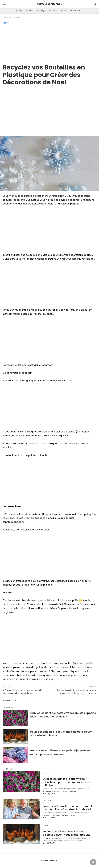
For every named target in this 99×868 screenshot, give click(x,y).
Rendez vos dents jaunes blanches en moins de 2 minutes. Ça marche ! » (76, 692)
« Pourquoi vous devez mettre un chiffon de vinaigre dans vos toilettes (24, 692)
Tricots (63, 11)
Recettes (53, 11)
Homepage (7, 17)
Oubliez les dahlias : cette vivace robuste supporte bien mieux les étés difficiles (63, 715)
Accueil (19, 11)
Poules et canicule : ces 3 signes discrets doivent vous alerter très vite (67, 833)
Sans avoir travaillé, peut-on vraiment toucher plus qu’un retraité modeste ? (67, 808)
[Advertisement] (49, 43)
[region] (49, 108)
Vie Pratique (75, 11)
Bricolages (41, 11)
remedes (30, 11)
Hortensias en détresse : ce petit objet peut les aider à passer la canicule (60, 752)
